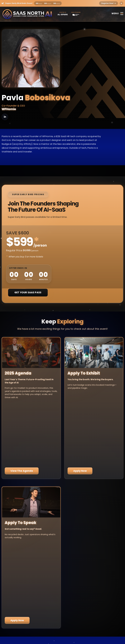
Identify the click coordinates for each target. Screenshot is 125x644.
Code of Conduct (62, 633)
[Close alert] (121, 3)
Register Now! (109, 3)
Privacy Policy (63, 626)
